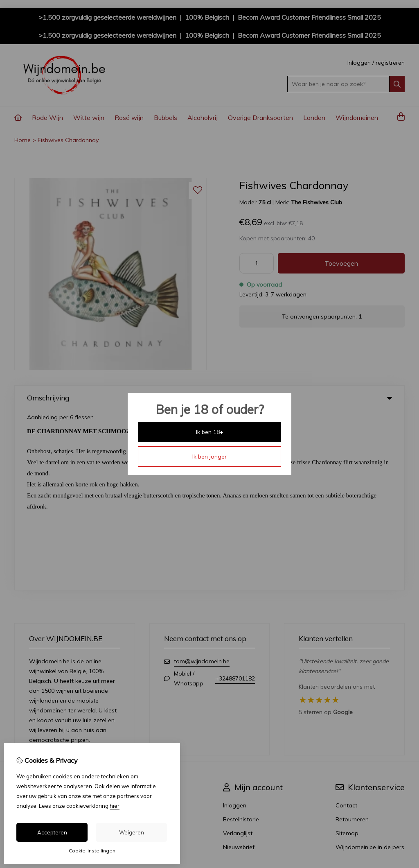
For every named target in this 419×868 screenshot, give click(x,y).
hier (115, 806)
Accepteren (52, 832)
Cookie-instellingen (92, 851)
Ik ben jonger (209, 457)
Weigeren (132, 832)
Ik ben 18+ (210, 432)
